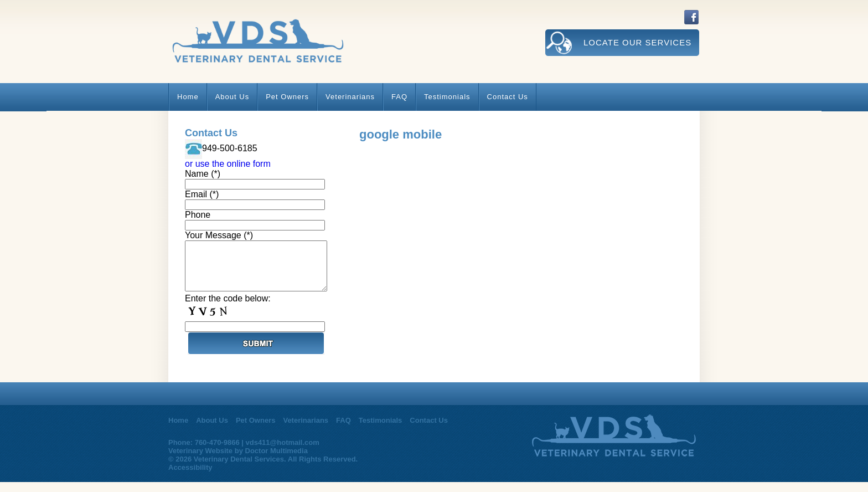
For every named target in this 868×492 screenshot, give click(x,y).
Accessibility (190, 477)
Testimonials (447, 97)
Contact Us (508, 97)
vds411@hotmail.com (282, 452)
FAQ (399, 97)
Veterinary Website (200, 461)
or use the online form (228, 164)
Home (188, 97)
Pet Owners (287, 97)
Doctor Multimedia (277, 461)
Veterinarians (350, 97)
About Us (232, 97)
